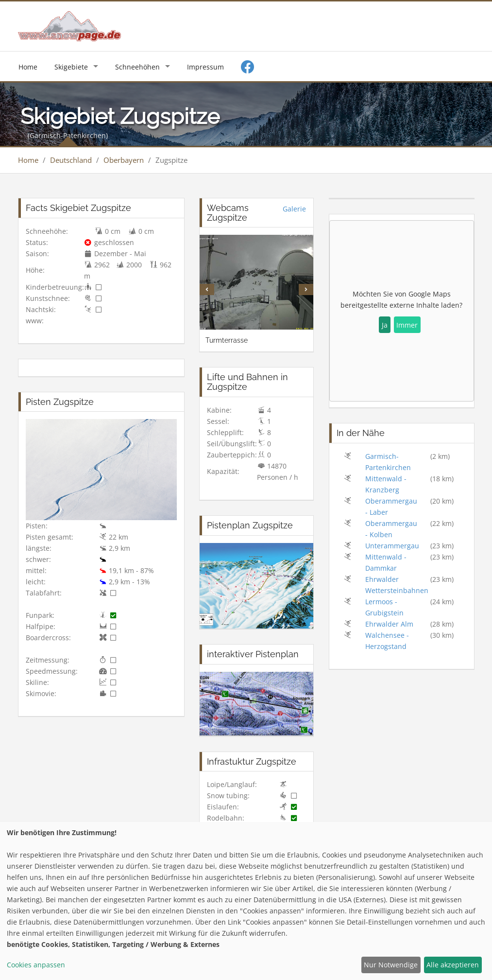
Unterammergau (392, 546)
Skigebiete (71, 67)
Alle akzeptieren (453, 965)
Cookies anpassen (36, 965)
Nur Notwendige (391, 965)
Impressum (205, 67)
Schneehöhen (137, 67)
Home (28, 67)
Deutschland (71, 160)
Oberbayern (124, 160)
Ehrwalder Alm (389, 624)
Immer (407, 325)
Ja (385, 325)
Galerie (294, 209)
